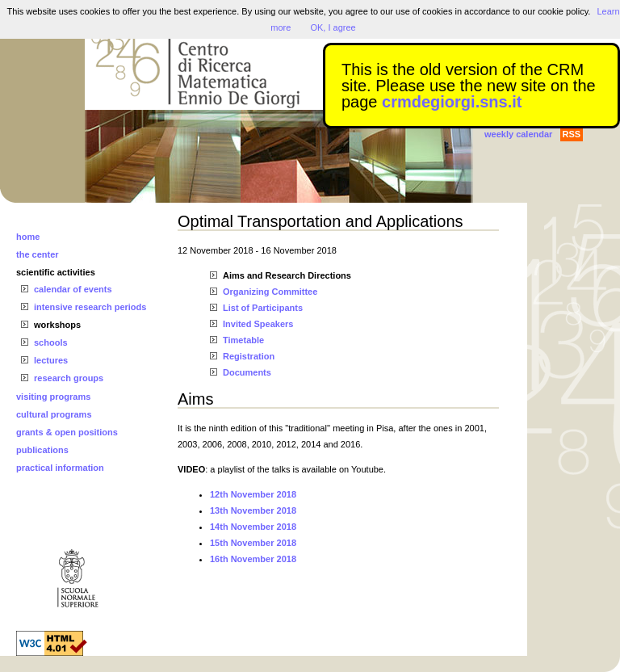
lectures (51, 360)
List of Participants (263, 308)
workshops (57, 325)
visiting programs (53, 397)
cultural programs (54, 414)
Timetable (243, 340)
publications (42, 450)
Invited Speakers (258, 324)
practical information (60, 468)
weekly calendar (518, 134)
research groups (69, 378)
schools (51, 342)
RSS (572, 134)
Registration (249, 356)
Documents (247, 372)
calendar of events (73, 289)
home (28, 237)
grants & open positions (67, 432)
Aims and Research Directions (287, 275)
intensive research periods (90, 307)
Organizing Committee (270, 292)
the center (38, 254)
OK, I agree (333, 27)
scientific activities (56, 272)
